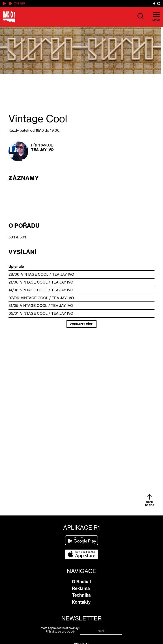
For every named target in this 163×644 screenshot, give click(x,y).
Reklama (81, 588)
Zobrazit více (81, 324)
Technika (81, 595)
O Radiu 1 (82, 582)
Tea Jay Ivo (42, 150)
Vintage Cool (35, 274)
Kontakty (81, 602)
